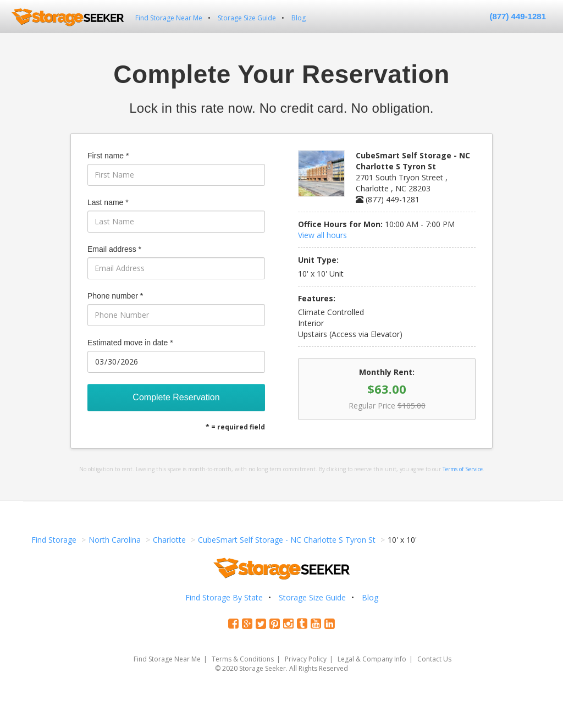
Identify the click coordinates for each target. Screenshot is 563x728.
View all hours (322, 235)
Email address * (114, 249)
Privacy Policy (306, 659)
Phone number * (115, 296)
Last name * (108, 202)
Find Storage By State (224, 597)
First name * (108, 156)
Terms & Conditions (243, 659)
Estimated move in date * (130, 343)
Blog (299, 18)
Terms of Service (463, 469)
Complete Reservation (176, 397)
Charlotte (169, 540)
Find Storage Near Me (169, 18)
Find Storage (54, 540)
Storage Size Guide (247, 18)
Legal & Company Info (372, 659)
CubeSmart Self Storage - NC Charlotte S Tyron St (287, 540)
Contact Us (434, 659)
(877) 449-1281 (518, 16)
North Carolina (115, 540)
